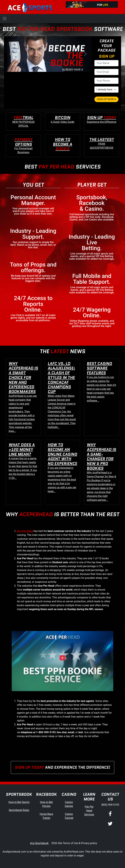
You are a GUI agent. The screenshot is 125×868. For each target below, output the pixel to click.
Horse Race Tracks (46, 816)
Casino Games (69, 804)
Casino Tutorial (69, 816)
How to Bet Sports (19, 802)
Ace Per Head (25, 531)
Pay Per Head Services (89, 811)
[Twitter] (110, 824)
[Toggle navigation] (5, 19)
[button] (10, 54)
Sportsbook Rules (19, 810)
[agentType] (106, 90)
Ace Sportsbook (39, 843)
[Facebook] (110, 814)
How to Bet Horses (46, 804)
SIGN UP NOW (106, 99)
